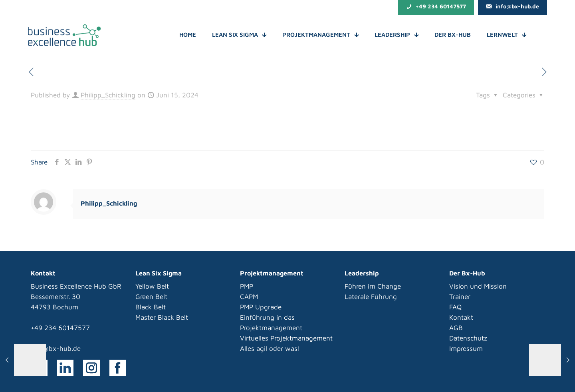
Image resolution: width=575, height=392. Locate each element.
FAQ (455, 307)
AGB (456, 328)
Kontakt (461, 317)
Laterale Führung (371, 297)
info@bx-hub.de (56, 348)
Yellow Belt (152, 286)
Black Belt (151, 307)
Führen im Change (373, 286)
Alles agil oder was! (270, 348)
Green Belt (151, 297)
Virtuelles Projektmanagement (286, 338)
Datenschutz (468, 338)
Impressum (466, 348)
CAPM (249, 297)
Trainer (460, 297)
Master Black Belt (162, 317)
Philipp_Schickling (108, 95)
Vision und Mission (478, 286)
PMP (247, 286)
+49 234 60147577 (60, 328)
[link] (65, 368)
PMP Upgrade (261, 307)
